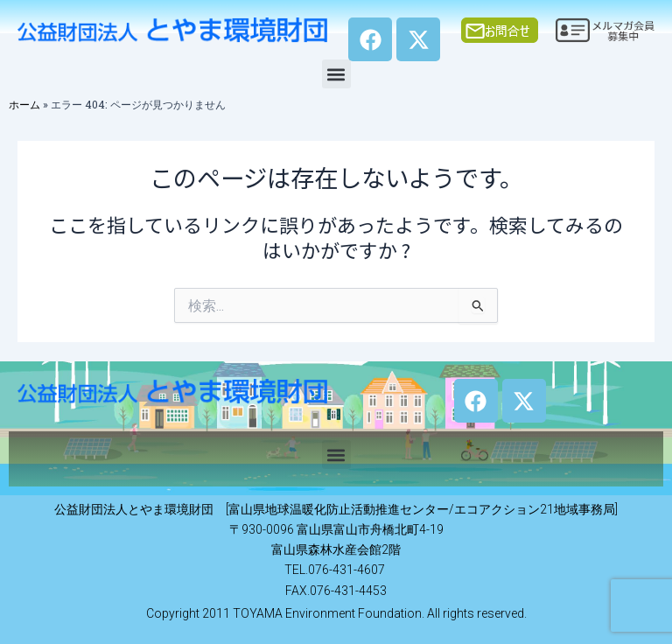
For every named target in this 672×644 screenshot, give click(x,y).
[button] (336, 74)
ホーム (24, 104)
